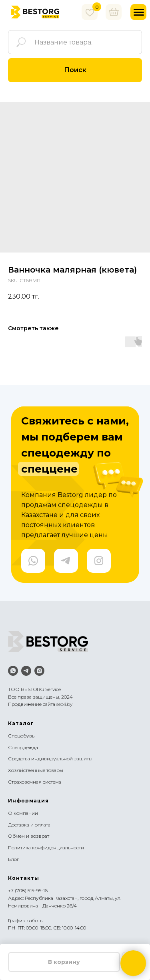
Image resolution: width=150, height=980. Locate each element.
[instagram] (39, 671)
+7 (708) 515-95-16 (28, 890)
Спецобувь (21, 736)
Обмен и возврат (29, 836)
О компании (23, 813)
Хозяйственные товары (36, 770)
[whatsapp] (13, 671)
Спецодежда (23, 747)
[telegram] (26, 671)
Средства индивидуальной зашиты (50, 759)
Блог (13, 859)
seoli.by (64, 704)
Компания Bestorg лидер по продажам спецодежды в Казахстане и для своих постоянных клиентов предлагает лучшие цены (69, 515)
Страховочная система (35, 782)
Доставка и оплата (29, 825)
